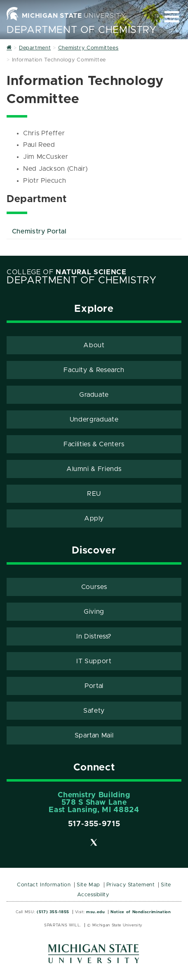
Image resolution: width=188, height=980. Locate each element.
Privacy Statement (131, 885)
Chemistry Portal (39, 231)
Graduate (94, 395)
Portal (94, 686)
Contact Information (44, 885)
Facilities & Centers (94, 444)
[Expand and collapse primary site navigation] (172, 17)
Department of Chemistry (82, 30)
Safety (94, 711)
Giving (94, 612)
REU (94, 494)
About (94, 345)
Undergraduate (94, 419)
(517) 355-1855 (53, 912)
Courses (94, 587)
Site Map (88, 885)
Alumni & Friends (94, 469)
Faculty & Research (94, 370)
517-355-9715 (94, 824)
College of (67, 272)
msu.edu (95, 912)
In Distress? (94, 636)
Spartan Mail (94, 735)
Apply (94, 518)
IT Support (94, 661)
